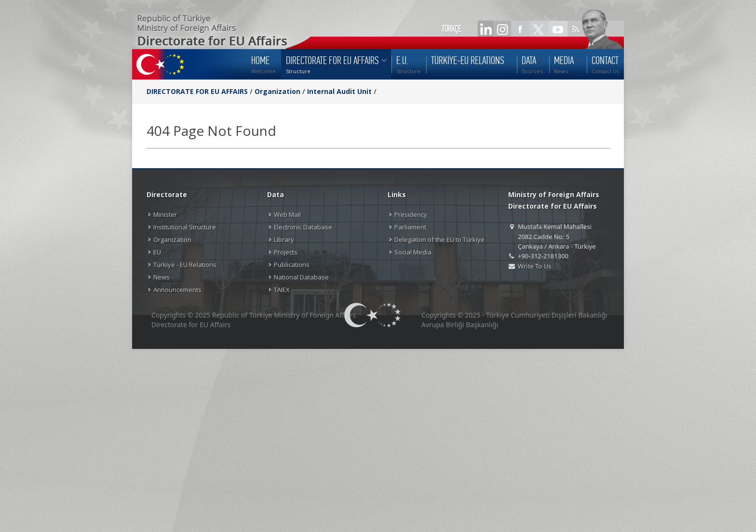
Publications (292, 265)
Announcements (177, 290)
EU (157, 252)
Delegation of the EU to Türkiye (439, 239)
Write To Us (534, 266)
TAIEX (282, 290)
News (162, 277)
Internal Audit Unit (339, 91)
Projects (286, 252)
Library (284, 239)
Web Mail (287, 214)
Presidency (411, 214)
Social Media (413, 252)
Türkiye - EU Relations (185, 265)
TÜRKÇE (452, 29)
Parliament (410, 227)
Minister (165, 214)
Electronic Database (303, 227)
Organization (277, 91)
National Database (301, 277)
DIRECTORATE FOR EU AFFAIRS (198, 91)
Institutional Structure (185, 227)
